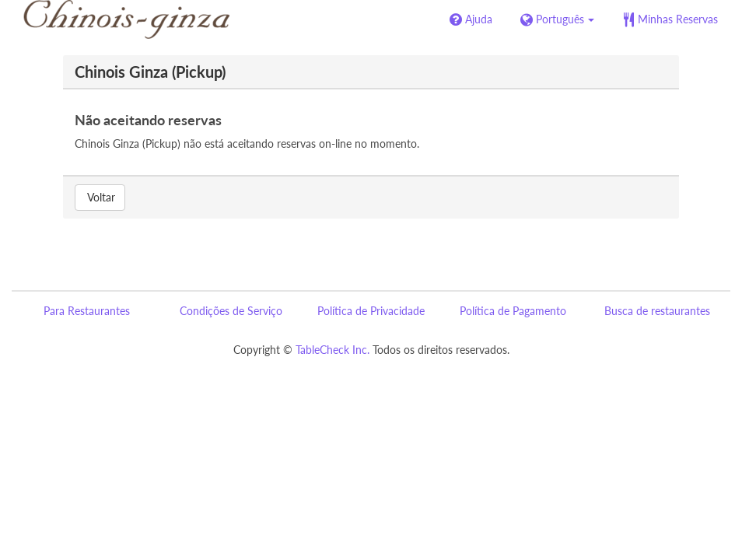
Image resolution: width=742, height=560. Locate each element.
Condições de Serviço (231, 311)
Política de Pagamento (513, 311)
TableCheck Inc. (332, 350)
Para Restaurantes (87, 311)
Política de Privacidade (371, 311)
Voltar (100, 197)
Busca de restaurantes (657, 311)
